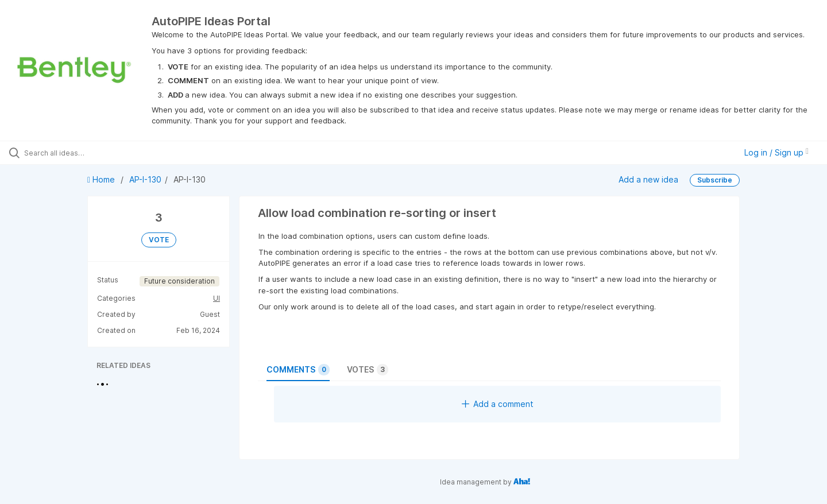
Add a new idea (648, 179)
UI (217, 298)
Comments (298, 370)
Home (102, 179)
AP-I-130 (145, 179)
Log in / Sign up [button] (776, 152)
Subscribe (715, 180)
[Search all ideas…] (97, 153)
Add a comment (498, 404)
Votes (368, 370)
